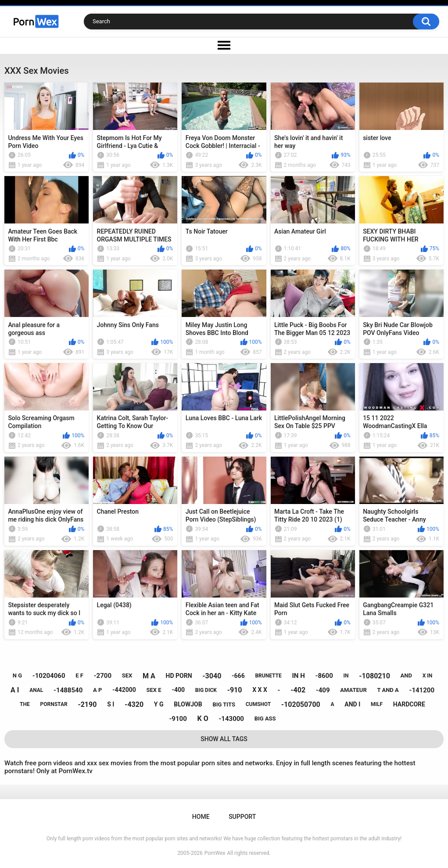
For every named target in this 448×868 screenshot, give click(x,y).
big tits (224, 704)
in (346, 676)
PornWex (215, 853)
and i (352, 704)
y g (159, 704)
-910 (235, 690)
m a (149, 676)
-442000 (124, 690)
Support (242, 817)
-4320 (134, 704)
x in (428, 676)
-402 (298, 690)
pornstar (54, 704)
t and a (388, 690)
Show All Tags (224, 739)
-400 (178, 690)
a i (15, 690)
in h (298, 676)
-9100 (178, 719)
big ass (265, 719)
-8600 (324, 676)
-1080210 (375, 676)
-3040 (212, 676)
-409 (323, 690)
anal (36, 690)
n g (17, 675)
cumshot (258, 704)
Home (201, 817)
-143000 (231, 719)
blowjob (188, 704)
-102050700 (301, 704)
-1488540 (68, 690)
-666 (238, 676)
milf (377, 704)
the (25, 704)
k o (202, 719)
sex (127, 675)
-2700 (103, 676)
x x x (260, 690)
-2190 (87, 704)
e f (79, 675)
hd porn (179, 676)
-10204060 (49, 676)
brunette (268, 676)
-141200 (422, 690)
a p (97, 690)
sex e (154, 690)
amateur (353, 690)
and (406, 675)
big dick (206, 690)
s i (111, 704)
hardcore (409, 704)
